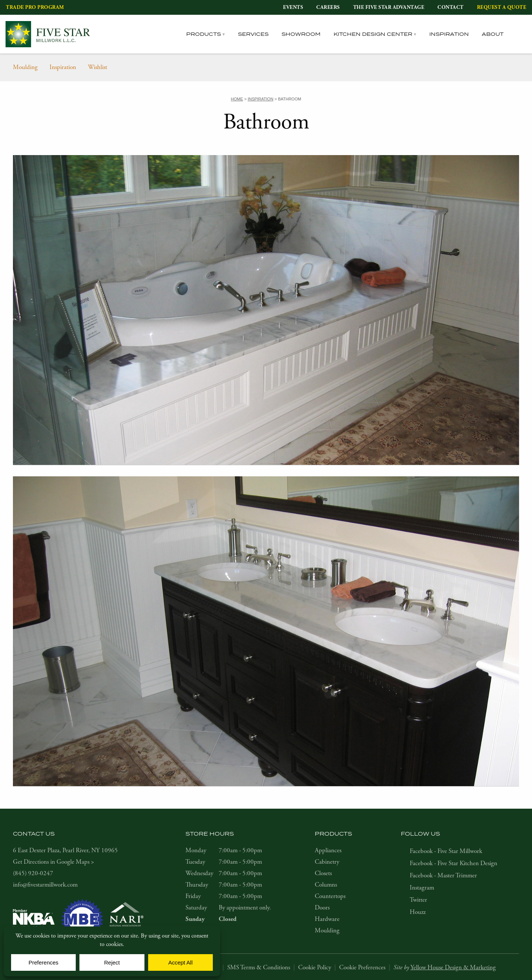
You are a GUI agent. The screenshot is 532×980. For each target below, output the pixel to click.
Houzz (418, 912)
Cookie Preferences (362, 967)
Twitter (418, 900)
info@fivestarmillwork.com (45, 885)
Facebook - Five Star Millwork (446, 851)
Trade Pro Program (35, 7)
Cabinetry (327, 862)
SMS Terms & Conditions (259, 967)
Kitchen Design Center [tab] (373, 34)
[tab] (521, 34)
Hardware (327, 919)
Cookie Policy (315, 967)
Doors (322, 908)
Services (253, 34)
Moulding (25, 67)
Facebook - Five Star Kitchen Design (453, 863)
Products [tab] (204, 34)
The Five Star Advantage (389, 7)
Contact (451, 7)
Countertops (330, 896)
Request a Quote (502, 7)
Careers (328, 7)
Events (293, 7)
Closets (323, 873)
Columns (326, 885)
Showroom (301, 34)
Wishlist (98, 67)
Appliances (328, 850)
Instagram (422, 888)
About (493, 34)
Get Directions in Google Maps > (54, 862)
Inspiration (449, 34)
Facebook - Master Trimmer (443, 876)
